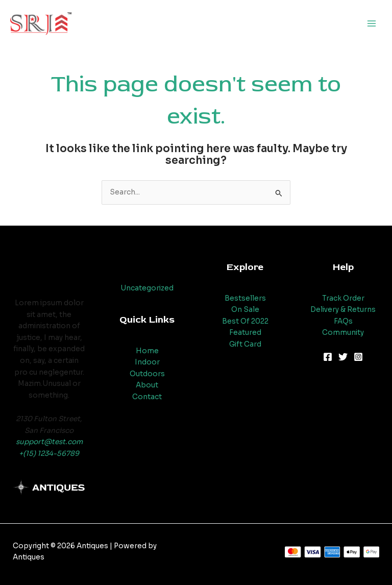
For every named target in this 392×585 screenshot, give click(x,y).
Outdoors (147, 374)
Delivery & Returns (343, 310)
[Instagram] (358, 357)
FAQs (343, 321)
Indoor (147, 362)
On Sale (245, 310)
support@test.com (49, 442)
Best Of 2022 (245, 321)
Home (147, 351)
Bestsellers (245, 298)
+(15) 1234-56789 (49, 454)
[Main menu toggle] (372, 24)
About (147, 385)
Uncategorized (147, 288)
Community (343, 333)
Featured (245, 333)
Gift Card (245, 344)
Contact (147, 397)
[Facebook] (328, 357)
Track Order (343, 298)
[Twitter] (343, 357)
